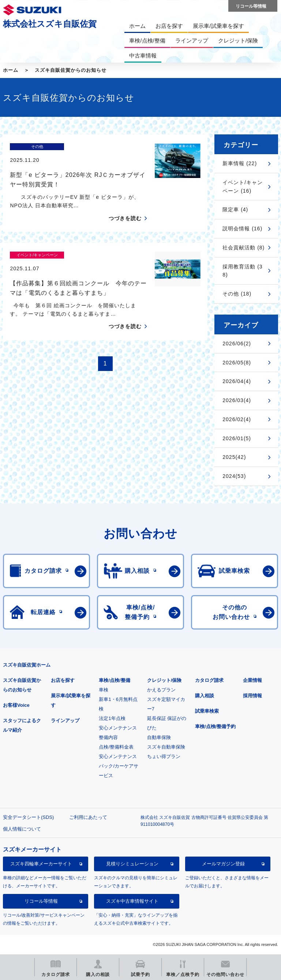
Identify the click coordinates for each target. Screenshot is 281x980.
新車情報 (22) (240, 163)
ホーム (11, 70)
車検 (104, 690)
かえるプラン (161, 690)
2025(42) (234, 457)
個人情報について (22, 829)
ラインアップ (65, 721)
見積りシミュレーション (132, 864)
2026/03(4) (237, 400)
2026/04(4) (237, 381)
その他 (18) (237, 294)
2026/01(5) (237, 438)
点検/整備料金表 (116, 747)
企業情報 (252, 680)
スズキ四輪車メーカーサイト (41, 864)
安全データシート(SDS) (28, 817)
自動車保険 (159, 737)
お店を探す (63, 680)
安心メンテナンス (118, 728)
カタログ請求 (209, 680)
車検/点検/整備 (114, 680)
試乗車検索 (207, 711)
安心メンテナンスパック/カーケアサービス (119, 766)
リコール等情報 (41, 901)
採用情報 (252, 696)
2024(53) (234, 476)
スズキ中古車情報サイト (132, 901)
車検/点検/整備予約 (215, 726)
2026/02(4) (237, 419)
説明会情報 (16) (242, 229)
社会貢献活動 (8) (243, 248)
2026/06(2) (237, 344)
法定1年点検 (112, 718)
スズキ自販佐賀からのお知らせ (71, 70)
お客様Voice (16, 705)
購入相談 (205, 696)
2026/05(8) (237, 363)
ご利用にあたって (88, 817)
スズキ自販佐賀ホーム (27, 665)
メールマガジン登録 (223, 864)
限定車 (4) (235, 209)
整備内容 (108, 737)
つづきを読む (125, 205)
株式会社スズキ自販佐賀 (50, 24)
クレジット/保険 (164, 680)
